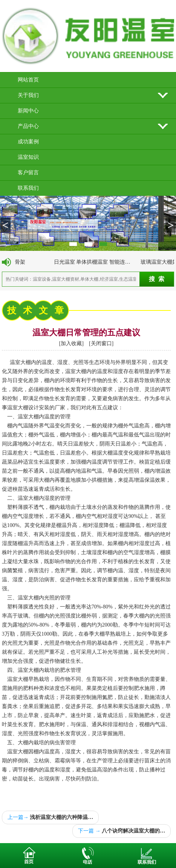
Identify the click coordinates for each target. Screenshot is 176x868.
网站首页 (28, 80)
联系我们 (28, 188)
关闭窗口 (101, 343)
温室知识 (28, 157)
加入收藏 (71, 343)
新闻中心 (28, 111)
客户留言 (28, 173)
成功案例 (28, 142)
